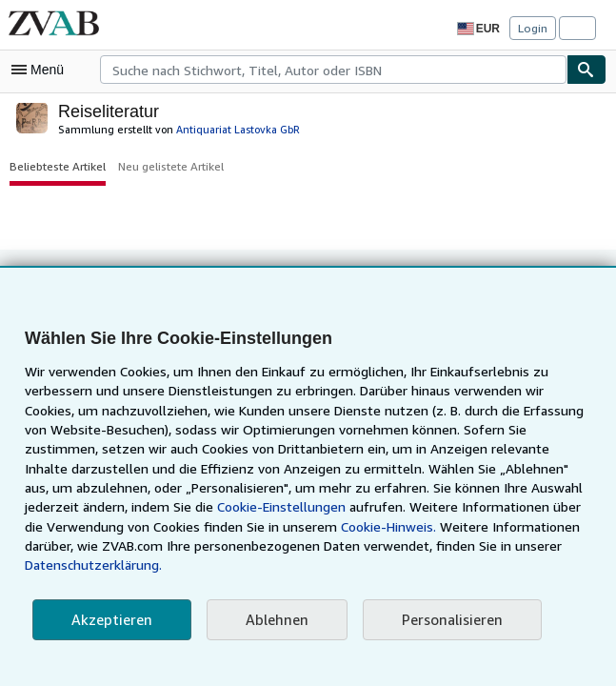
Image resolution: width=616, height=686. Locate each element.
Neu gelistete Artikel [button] (164, 165)
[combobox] (333, 70)
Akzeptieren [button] (109, 620)
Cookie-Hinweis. (205, 546)
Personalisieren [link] (443, 620)
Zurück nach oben (308, 286)
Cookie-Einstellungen (109, 527)
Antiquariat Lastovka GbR (223, 129)
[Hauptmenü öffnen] (42, 70)
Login (533, 28)
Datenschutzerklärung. (450, 565)
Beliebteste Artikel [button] (55, 165)
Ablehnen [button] (270, 620)
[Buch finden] (586, 70)
